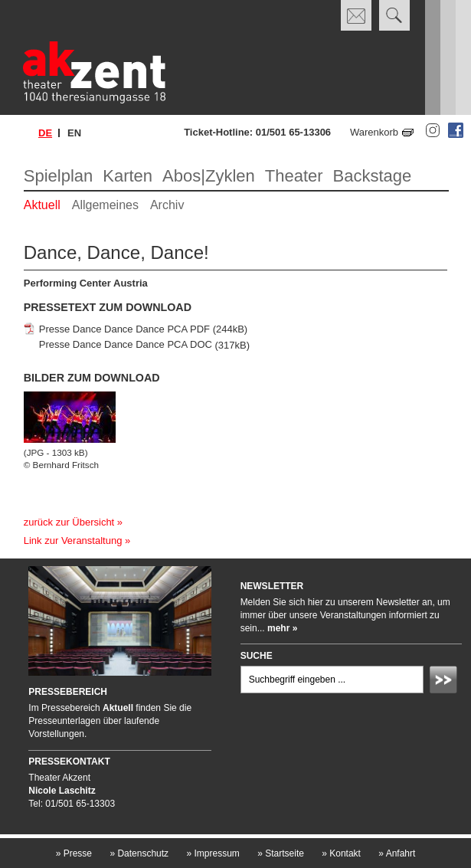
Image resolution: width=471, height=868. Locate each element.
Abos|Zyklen (209, 176)
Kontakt (341, 853)
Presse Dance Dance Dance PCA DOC (126, 345)
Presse (74, 853)
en (74, 133)
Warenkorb (374, 132)
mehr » (282, 628)
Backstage (373, 176)
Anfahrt (397, 853)
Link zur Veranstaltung (73, 540)
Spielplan (59, 176)
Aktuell (42, 205)
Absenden (446, 682)
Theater (294, 176)
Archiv (167, 205)
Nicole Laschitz (62, 791)
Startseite (281, 853)
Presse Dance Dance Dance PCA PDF (124, 329)
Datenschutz (139, 853)
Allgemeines (105, 205)
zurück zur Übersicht (69, 522)
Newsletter (272, 586)
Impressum (213, 853)
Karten (128, 176)
